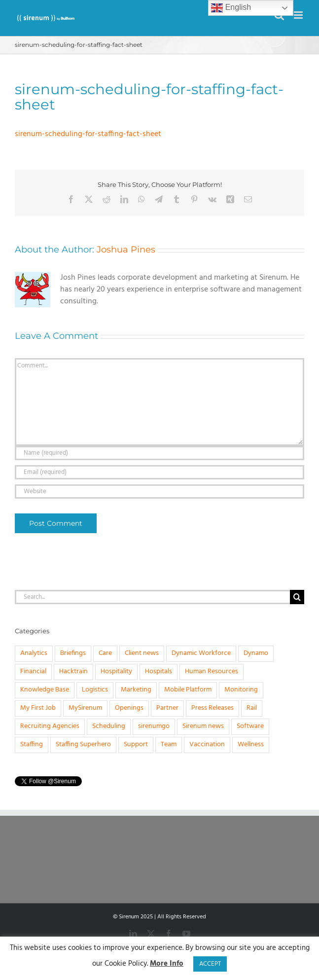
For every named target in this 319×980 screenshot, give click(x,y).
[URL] (159, 491)
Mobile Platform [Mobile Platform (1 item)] (188, 690)
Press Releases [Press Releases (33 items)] (213, 708)
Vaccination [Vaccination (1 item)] (207, 744)
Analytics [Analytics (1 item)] (34, 653)
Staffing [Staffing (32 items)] (32, 744)
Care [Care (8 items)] (105, 653)
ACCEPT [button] (210, 964)
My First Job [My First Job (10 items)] (38, 708)
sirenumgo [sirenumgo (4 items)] (154, 726)
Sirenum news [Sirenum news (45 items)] (203, 726)
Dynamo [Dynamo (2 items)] (256, 653)
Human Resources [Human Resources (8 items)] (212, 671)
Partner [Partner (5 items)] (167, 708)
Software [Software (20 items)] (250, 726)
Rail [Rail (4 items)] (252, 708)
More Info (167, 964)
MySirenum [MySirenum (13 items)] (85, 708)
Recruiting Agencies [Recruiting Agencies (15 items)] (50, 726)
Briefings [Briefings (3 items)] (73, 653)
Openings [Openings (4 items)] (129, 708)
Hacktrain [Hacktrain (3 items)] (73, 671)
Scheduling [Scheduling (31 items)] (109, 726)
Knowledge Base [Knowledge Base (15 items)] (45, 690)
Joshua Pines (126, 250)
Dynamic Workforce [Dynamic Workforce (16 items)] (201, 653)
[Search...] (152, 597)
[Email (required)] (159, 472)
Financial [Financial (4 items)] (33, 671)
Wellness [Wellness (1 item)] (251, 744)
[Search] (297, 597)
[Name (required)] (159, 453)
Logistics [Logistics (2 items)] (95, 690)
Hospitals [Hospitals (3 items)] (159, 671)
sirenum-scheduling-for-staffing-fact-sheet (88, 134)
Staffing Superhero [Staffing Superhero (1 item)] (83, 744)
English (231, 8)
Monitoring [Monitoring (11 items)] (241, 690)
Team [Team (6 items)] (169, 744)
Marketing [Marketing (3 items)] (136, 690)
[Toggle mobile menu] (299, 15)
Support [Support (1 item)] (136, 744)
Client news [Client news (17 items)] (142, 653)
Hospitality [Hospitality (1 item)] (116, 671)
